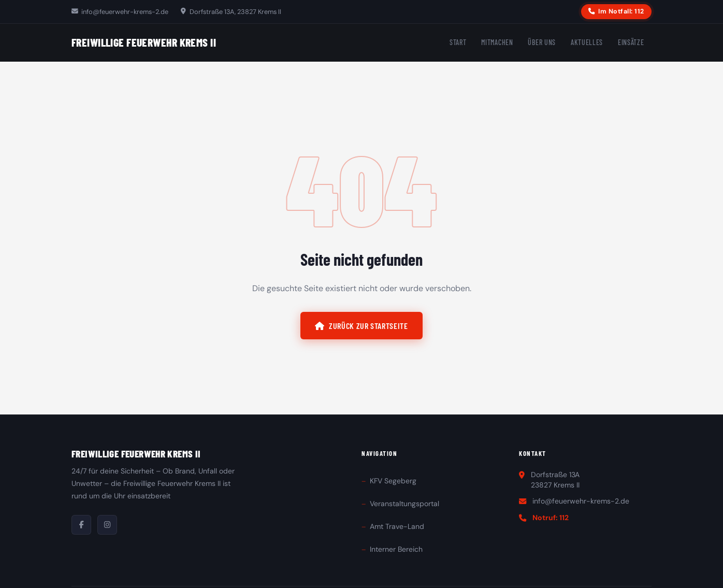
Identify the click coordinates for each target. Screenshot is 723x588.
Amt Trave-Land (397, 526)
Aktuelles (587, 42)
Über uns (542, 42)
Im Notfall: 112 (616, 11)
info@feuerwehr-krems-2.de (120, 12)
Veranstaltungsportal (404, 504)
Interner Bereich (396, 549)
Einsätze (631, 42)
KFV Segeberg (393, 481)
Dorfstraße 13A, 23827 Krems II (231, 12)
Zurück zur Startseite (361, 326)
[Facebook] (81, 525)
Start (458, 42)
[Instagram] (107, 525)
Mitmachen (497, 42)
